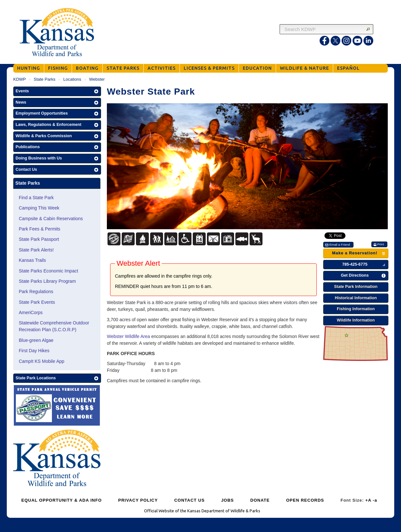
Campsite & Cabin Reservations (51, 219)
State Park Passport (39, 239)
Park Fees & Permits (39, 229)
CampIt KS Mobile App (41, 361)
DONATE (260, 500)
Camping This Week (39, 208)
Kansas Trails (32, 260)
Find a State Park (36, 198)
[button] (57, 91)
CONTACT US (190, 500)
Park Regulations (36, 292)
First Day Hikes (34, 351)
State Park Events (37, 302)
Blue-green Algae (36, 340)
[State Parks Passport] (57, 406)
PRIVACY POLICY (138, 500)
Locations (72, 79)
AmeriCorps (31, 312)
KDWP (20, 79)
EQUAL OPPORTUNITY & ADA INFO (62, 500)
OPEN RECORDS (305, 500)
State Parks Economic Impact (48, 271)
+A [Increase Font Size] (368, 500)
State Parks (44, 79)
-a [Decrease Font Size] (375, 500)
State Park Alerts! (36, 250)
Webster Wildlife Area (129, 336)
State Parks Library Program (47, 281)
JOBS (227, 500)
